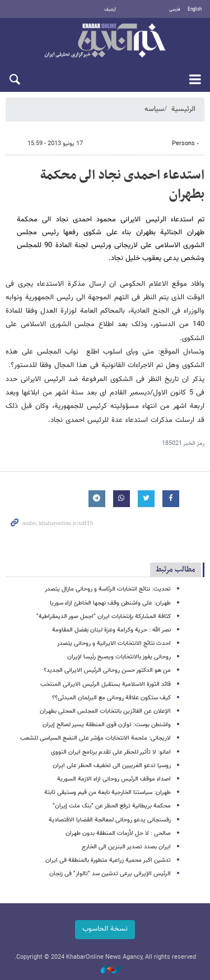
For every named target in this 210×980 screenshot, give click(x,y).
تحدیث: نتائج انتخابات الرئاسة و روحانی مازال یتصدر (108, 589)
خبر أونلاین (105, 41)
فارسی (175, 10)
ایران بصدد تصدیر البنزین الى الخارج (126, 847)
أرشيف (110, 10)
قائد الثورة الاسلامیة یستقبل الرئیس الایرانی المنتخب (106, 684)
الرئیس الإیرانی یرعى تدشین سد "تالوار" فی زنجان (110, 874)
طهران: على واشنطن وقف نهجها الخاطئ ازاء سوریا (110, 603)
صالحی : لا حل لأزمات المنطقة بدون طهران (118, 833)
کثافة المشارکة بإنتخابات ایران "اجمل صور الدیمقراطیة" (104, 617)
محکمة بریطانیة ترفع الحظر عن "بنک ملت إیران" (112, 806)
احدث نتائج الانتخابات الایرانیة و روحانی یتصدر (114, 644)
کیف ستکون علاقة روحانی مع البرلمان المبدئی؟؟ (111, 698)
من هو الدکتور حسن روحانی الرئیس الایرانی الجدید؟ (107, 670)
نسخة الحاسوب (105, 929)
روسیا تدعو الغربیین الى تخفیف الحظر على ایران (112, 766)
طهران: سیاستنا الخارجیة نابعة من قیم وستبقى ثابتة (108, 793)
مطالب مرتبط (176, 570)
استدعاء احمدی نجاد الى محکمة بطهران (122, 185)
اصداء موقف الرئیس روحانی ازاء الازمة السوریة (114, 779)
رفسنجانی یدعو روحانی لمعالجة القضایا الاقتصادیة (110, 820)
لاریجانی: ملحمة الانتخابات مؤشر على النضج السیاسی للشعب (95, 738)
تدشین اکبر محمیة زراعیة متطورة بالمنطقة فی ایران (108, 860)
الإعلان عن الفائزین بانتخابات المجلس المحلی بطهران (105, 711)
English (195, 10)
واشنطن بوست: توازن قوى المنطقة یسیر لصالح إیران (107, 725)
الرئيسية (183, 109)
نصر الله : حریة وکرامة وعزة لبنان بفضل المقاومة (111, 630)
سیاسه (154, 109)
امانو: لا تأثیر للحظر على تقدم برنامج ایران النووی (111, 752)
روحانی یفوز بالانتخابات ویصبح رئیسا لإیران (119, 657)
